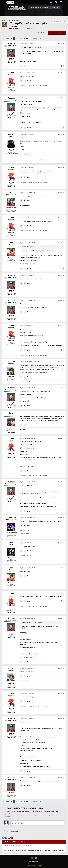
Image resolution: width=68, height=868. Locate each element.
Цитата (29, 66)
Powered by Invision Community (34, 865)
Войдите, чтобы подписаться (11, 21)
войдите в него (14, 813)
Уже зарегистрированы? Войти (39, 8)
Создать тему (41, 33)
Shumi (11, 543)
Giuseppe (11, 43)
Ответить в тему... (18, 823)
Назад (7, 38)
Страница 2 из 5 (37, 38)
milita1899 (11, 362)
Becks (11, 243)
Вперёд (26, 38)
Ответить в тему (57, 33)
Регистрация (55, 8)
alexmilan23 (11, 518)
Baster (11, 193)
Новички (61, 850)
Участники (54, 850)
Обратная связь (34, 862)
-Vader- (11, 134)
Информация (30, 29)
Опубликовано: (27, 43)
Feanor (11, 73)
